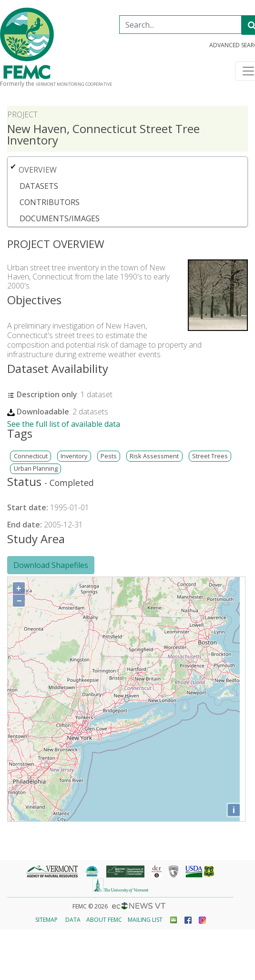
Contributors (50, 202)
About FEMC (104, 920)
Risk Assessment (154, 456)
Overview (38, 170)
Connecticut (31, 456)
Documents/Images (60, 218)
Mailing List (145, 920)
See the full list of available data (64, 424)
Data (73, 920)
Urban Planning (36, 469)
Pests (109, 456)
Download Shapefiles (51, 565)
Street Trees (210, 456)
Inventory (74, 456)
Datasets (39, 186)
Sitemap (46, 920)
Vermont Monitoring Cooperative (74, 84)
